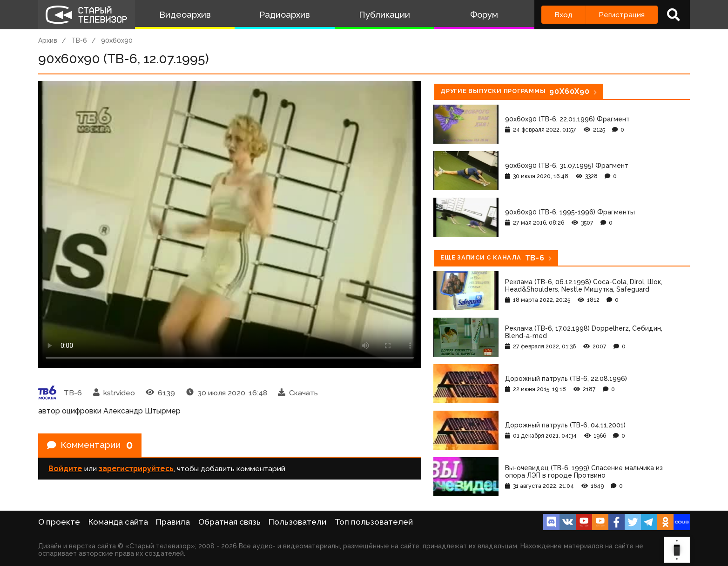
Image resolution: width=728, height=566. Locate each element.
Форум (484, 15)
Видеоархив (185, 15)
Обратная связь (229, 522)
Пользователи (297, 522)
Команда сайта (118, 522)
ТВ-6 (79, 40)
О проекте (59, 522)
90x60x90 (117, 40)
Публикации (384, 15)
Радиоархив (285, 15)
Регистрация (622, 15)
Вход (563, 15)
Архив (48, 40)
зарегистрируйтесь (136, 469)
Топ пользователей (374, 522)
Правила (173, 522)
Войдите (65, 469)
